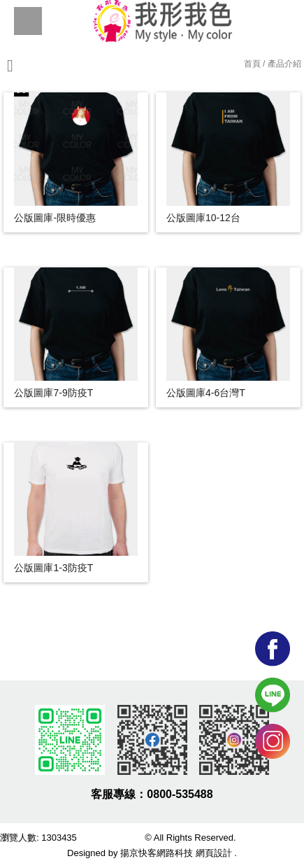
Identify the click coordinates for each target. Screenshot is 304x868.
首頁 (252, 64)
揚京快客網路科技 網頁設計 (176, 853)
